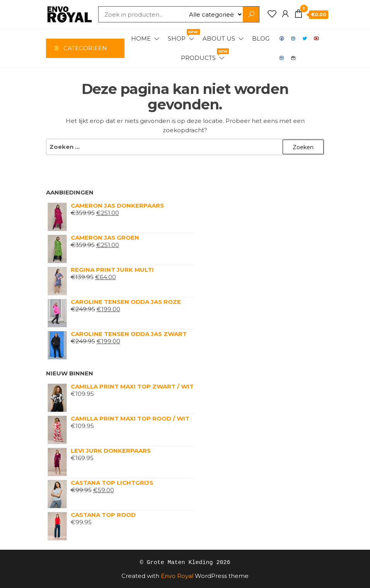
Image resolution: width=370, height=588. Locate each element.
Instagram (293, 39)
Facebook (282, 39)
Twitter (305, 39)
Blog (261, 38)
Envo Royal (177, 575)
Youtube (317, 39)
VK (282, 58)
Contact (293, 58)
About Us (219, 38)
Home (141, 38)
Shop (182, 36)
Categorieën (85, 48)
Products (203, 55)
